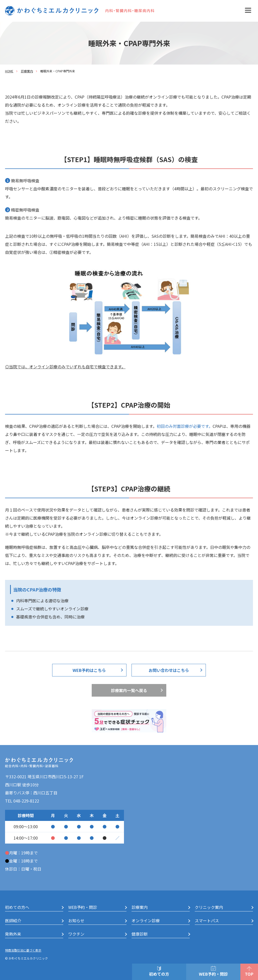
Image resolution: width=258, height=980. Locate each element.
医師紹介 (13, 920)
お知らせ (76, 920)
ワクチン (76, 934)
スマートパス (207, 920)
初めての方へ (17, 907)
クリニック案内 (209, 907)
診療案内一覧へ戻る (129, 690)
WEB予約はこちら (89, 670)
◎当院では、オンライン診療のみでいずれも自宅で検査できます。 (65, 367)
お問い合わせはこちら (169, 670)
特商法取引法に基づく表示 (23, 950)
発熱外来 (13, 934)
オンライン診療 (146, 920)
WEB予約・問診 (83, 907)
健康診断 (140, 934)
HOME (9, 71)
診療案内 (27, 71)
